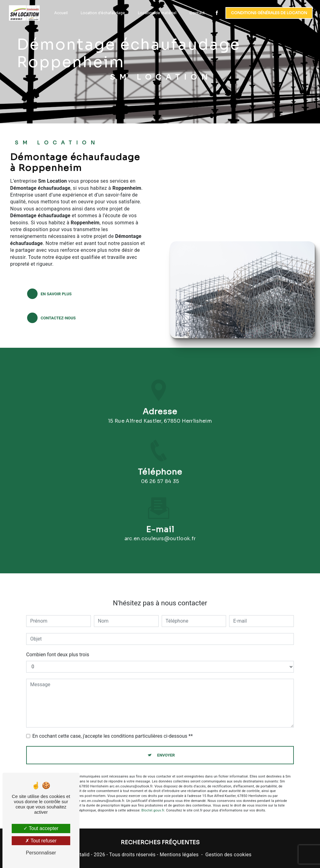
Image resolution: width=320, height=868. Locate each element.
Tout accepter (41, 828)
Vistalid (81, 855)
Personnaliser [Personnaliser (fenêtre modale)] (41, 853)
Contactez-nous (51, 318)
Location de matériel (157, 13)
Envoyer (166, 748)
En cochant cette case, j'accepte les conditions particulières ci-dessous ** (113, 729)
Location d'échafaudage (102, 13)
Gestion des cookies (229, 855)
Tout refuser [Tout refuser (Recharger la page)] (41, 841)
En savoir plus (49, 294)
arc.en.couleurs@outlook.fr (160, 531)
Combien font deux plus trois (58, 647)
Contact (196, 13)
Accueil (60, 13)
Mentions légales (179, 855)
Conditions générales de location (268, 13)
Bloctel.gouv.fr (153, 803)
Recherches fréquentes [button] (160, 842)
